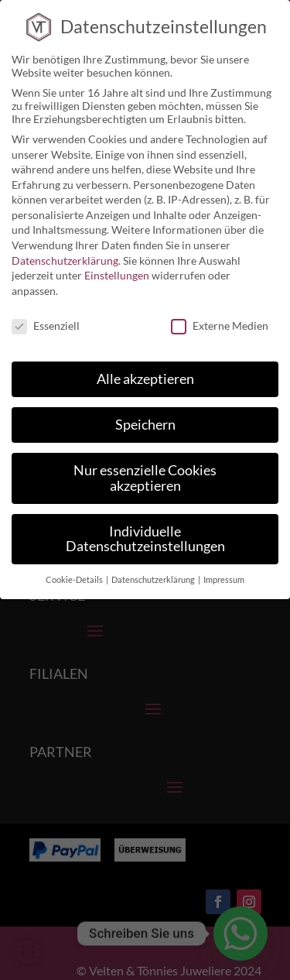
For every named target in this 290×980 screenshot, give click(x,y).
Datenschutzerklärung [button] (154, 568)
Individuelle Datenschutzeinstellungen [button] (145, 527)
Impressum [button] (224, 568)
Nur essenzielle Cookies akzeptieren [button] (145, 466)
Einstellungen (117, 264)
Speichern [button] (145, 413)
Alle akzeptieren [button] (145, 367)
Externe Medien (220, 313)
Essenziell (46, 313)
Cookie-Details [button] (75, 568)
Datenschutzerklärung (65, 248)
